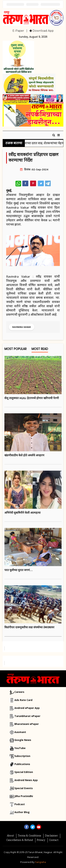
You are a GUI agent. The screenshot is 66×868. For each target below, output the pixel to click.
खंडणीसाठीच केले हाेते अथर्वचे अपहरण (24, 455)
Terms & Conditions (29, 836)
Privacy (41, 840)
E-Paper (18, 31)
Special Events (24, 788)
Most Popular (15, 350)
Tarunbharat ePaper (27, 716)
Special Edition (24, 772)
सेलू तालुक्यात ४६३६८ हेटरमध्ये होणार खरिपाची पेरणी (32, 398)
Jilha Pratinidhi (24, 796)
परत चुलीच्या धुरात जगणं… (18, 570)
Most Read (40, 350)
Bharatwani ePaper (27, 724)
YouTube (20, 748)
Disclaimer (51, 836)
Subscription (22, 756)
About (10, 836)
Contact (54, 840)
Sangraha (40, 862)
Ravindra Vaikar (22, 327)
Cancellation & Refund (20, 840)
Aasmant (20, 732)
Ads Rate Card (23, 700)
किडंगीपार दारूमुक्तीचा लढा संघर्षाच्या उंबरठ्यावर (29, 627)
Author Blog (22, 812)
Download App (42, 31)
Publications (22, 764)
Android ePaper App (27, 708)
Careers (19, 692)
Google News (23, 740)
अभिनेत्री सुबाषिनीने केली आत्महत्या (22, 513)
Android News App (26, 780)
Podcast (20, 804)
